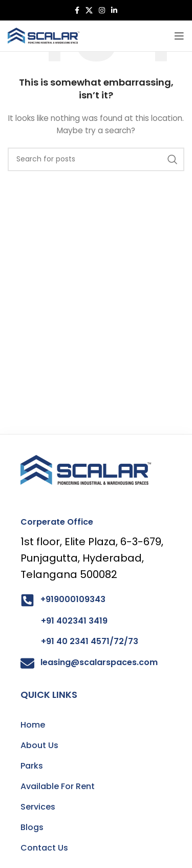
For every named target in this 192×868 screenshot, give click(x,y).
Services (38, 807)
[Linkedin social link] (114, 11)
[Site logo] (44, 35)
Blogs (32, 827)
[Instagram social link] (102, 11)
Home (33, 725)
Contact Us (44, 848)
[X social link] (89, 11)
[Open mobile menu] (179, 36)
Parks (32, 766)
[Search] (96, 159)
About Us (39, 745)
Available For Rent (58, 786)
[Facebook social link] (77, 11)
